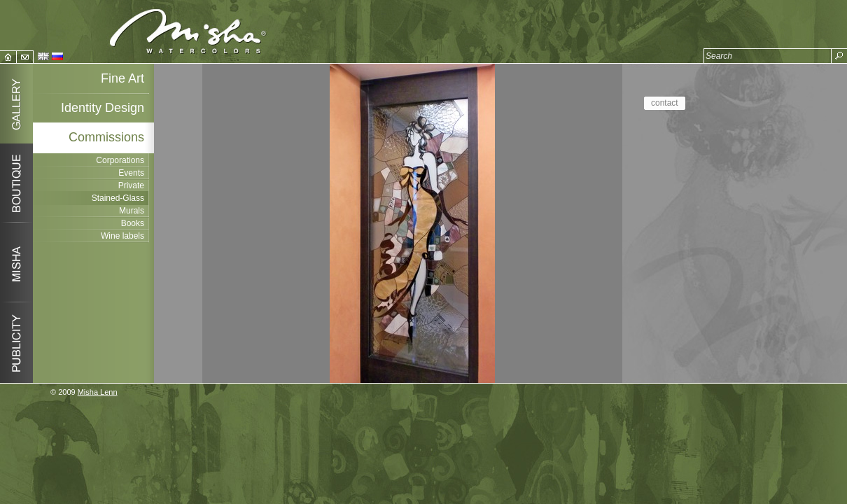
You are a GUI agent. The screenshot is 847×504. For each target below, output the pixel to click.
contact (665, 103)
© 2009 (84, 392)
